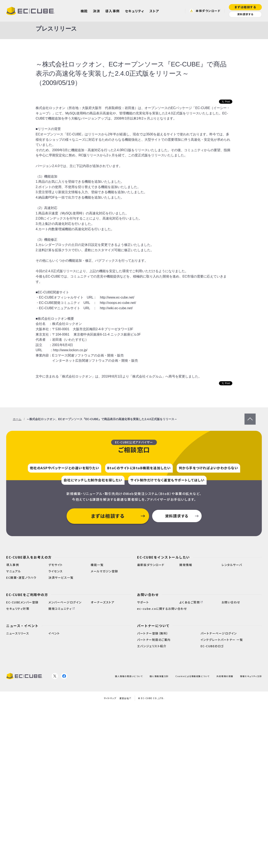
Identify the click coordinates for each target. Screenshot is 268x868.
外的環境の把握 (225, 676)
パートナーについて (153, 626)
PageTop (250, 416)
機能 (84, 11)
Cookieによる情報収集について (193, 676)
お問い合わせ (148, 595)
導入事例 (113, 11)
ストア (154, 11)
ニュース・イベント (22, 626)
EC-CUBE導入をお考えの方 (29, 557)
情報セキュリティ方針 (251, 676)
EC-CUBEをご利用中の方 (27, 595)
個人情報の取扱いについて (129, 676)
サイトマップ (110, 698)
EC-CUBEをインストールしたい (163, 557)
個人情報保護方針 (159, 676)
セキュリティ (135, 11)
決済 (97, 11)
